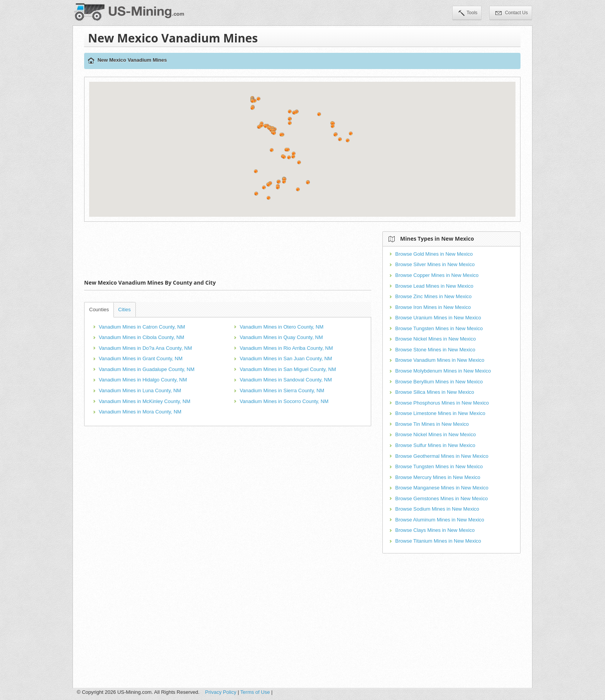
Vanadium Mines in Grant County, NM (141, 358)
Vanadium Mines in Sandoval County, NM (286, 380)
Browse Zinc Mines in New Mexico (433, 296)
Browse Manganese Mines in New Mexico (442, 488)
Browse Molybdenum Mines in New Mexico (443, 371)
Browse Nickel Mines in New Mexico (435, 339)
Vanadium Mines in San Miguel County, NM (288, 369)
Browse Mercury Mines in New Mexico (438, 477)
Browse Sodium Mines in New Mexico (437, 509)
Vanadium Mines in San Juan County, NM (286, 358)
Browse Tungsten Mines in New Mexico (439, 328)
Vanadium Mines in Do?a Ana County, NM (145, 348)
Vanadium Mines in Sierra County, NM (282, 390)
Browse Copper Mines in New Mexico (437, 275)
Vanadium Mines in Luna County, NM (140, 390)
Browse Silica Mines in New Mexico (434, 392)
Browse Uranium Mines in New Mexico (438, 318)
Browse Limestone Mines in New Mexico (440, 413)
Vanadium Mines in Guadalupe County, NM (147, 369)
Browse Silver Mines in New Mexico (435, 264)
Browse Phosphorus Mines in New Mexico (442, 403)
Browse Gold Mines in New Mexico (434, 254)
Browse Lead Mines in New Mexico (434, 286)
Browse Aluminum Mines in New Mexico (439, 520)
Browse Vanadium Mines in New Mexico (440, 360)
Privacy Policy (221, 692)
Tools (468, 13)
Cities (124, 310)
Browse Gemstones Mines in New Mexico (441, 498)
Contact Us (512, 13)
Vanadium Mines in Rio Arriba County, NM (286, 348)
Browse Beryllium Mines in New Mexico (439, 382)
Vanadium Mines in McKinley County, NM (144, 401)
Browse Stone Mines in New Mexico (435, 350)
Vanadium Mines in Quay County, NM (281, 337)
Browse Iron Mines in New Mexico (433, 307)
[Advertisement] (228, 249)
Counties (99, 310)
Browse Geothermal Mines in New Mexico (442, 456)
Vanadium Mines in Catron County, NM (142, 327)
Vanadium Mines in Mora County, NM (140, 412)
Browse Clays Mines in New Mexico (435, 530)
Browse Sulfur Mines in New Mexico (435, 445)
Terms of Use (255, 692)
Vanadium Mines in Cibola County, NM (141, 337)
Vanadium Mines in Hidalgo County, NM (143, 380)
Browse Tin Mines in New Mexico (432, 424)
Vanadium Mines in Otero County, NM (281, 327)
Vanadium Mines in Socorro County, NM (284, 401)
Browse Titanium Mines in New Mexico (438, 541)
